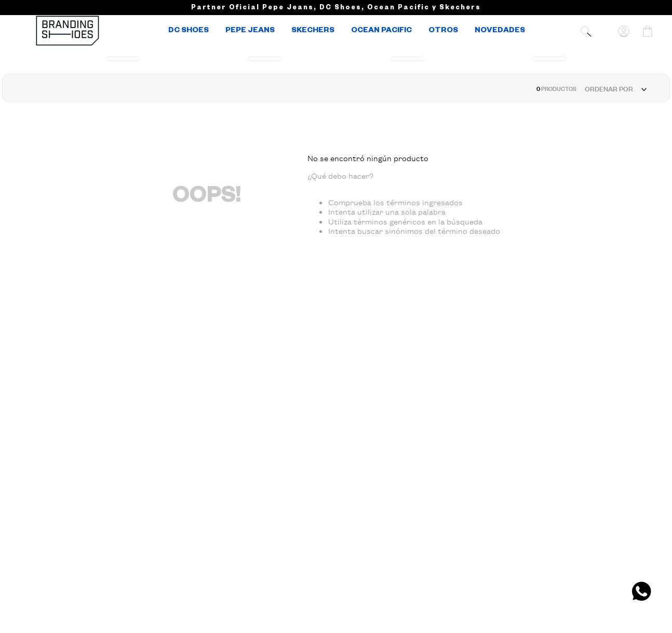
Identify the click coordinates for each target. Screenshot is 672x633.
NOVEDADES (500, 31)
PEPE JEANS (250, 31)
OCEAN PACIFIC (381, 31)
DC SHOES (189, 31)
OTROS (443, 31)
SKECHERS (313, 31)
